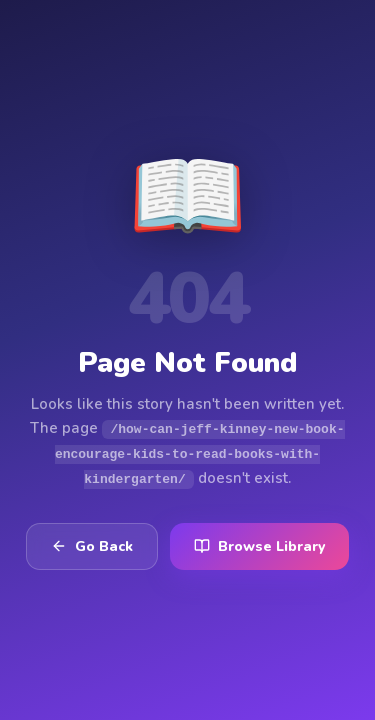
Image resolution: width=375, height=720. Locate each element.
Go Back (92, 545)
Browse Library (259, 545)
